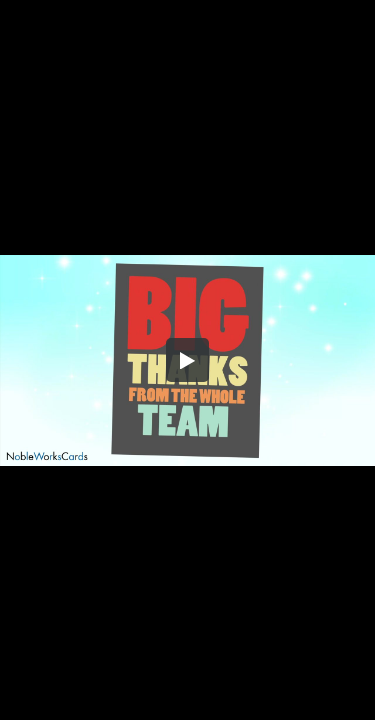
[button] (188, 360)
